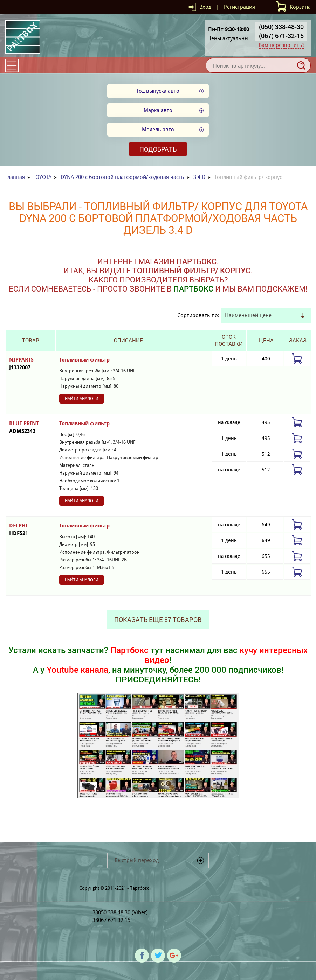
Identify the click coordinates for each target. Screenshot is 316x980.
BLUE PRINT (31, 428)
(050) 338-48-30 (281, 27)
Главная (15, 177)
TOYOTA (42, 177)
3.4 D (199, 177)
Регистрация (239, 7)
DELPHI (31, 530)
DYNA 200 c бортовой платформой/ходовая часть (122, 177)
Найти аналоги (82, 398)
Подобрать (158, 149)
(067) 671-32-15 (281, 36)
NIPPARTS (31, 364)
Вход (205, 7)
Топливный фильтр (84, 360)
